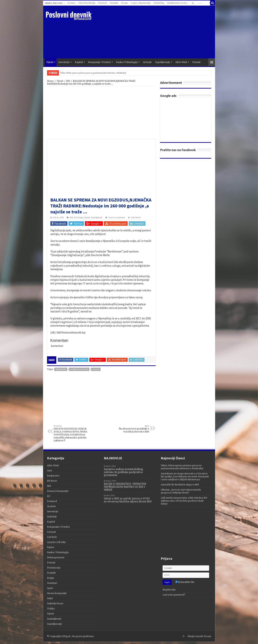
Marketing (159, 3)
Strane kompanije (57, 593)
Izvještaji (52, 517)
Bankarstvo (53, 476)
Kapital (79, 62)
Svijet (50, 598)
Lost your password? (174, 595)
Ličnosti (147, 62)
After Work (181, 62)
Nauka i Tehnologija (127, 62)
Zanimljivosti (97, 217)
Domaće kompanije (58, 491)
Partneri (103, 3)
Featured (52, 501)
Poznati (196, 62)
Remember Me (185, 582)
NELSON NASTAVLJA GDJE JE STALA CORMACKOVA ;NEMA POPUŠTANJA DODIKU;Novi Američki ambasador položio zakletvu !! (71, 433)
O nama (71, 3)
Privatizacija (54, 568)
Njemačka (61, 369)
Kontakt (114, 3)
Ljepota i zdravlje (56, 542)
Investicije (64, 62)
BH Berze (52, 481)
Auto (50, 471)
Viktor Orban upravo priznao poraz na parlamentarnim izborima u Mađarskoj (93, 73)
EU (75, 217)
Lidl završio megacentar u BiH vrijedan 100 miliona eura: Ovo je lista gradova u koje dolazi (184, 501)
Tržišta (51, 609)
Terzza (207, 636)
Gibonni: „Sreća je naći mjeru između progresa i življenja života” (181, 491)
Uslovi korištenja (87, 3)
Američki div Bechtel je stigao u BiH (180, 485)
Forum (124, 3)
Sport (50, 588)
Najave (51, 547)
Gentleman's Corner (177, 3)
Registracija (169, 590)
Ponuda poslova (79, 369)
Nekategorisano (56, 558)
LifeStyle (52, 537)
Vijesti (50, 62)
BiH (68, 81)
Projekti (51, 573)
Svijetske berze (55, 604)
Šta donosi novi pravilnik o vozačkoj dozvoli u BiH (132, 429)
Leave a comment (117, 217)
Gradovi (51, 506)
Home (50, 81)
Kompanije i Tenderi (99, 62)
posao (96, 369)
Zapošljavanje (163, 62)
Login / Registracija (141, 3)
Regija (80, 217)
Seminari (52, 583)
